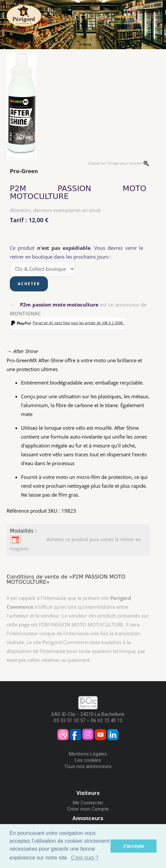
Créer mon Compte (88, 809)
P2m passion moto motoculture (59, 305)
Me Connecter (88, 803)
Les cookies (88, 760)
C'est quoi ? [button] (85, 858)
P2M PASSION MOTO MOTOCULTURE (78, 192)
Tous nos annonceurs (88, 766)
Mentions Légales (88, 754)
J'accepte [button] (134, 846)
